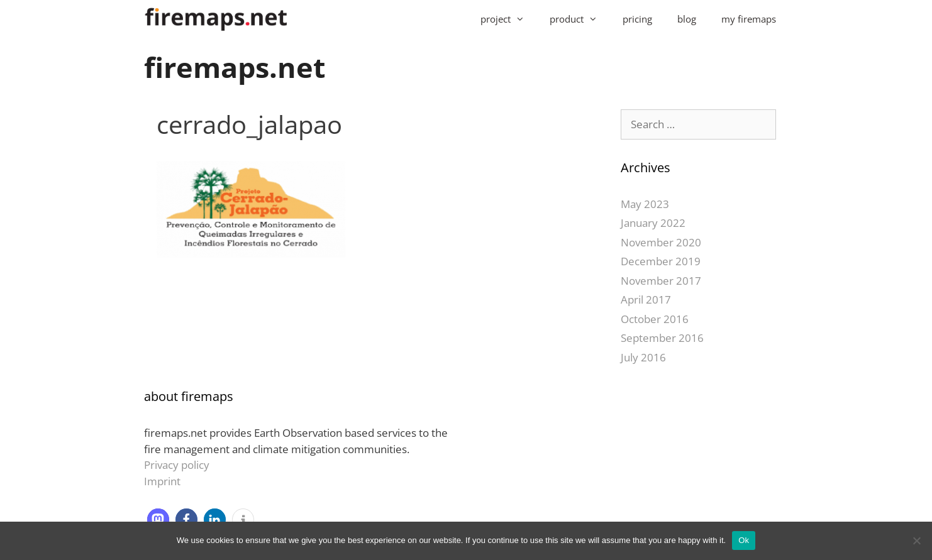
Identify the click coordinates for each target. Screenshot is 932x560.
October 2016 (655, 319)
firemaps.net (235, 67)
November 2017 (661, 281)
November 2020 (661, 242)
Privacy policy (177, 465)
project (509, 19)
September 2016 (662, 338)
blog (687, 19)
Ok (744, 540)
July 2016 (643, 357)
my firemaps (749, 19)
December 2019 (661, 261)
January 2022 (653, 223)
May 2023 (645, 204)
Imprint (162, 481)
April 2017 (646, 299)
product (580, 19)
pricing (637, 19)
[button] (158, 519)
